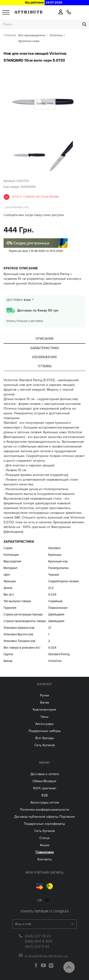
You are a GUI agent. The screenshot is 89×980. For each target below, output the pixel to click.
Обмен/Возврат (44, 781)
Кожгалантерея (44, 710)
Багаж (45, 702)
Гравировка (45, 852)
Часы (44, 717)
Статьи (44, 838)
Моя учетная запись (44, 873)
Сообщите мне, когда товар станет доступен (34, 215)
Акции (45, 845)
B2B (45, 795)
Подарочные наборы (45, 731)
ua (40, 900)
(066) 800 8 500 (39, 941)
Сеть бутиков (45, 745)
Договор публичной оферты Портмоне (44, 817)
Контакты (45, 859)
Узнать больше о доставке (25, 321)
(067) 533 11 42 (37, 947)
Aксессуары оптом (45, 802)
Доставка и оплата (45, 774)
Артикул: (10, 181)
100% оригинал (45, 788)
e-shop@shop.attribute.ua (46, 956)
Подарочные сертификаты (44, 824)
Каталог (45, 684)
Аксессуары (44, 724)
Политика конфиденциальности (44, 810)
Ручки (45, 695)
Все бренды (45, 738)
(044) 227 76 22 (38, 936)
